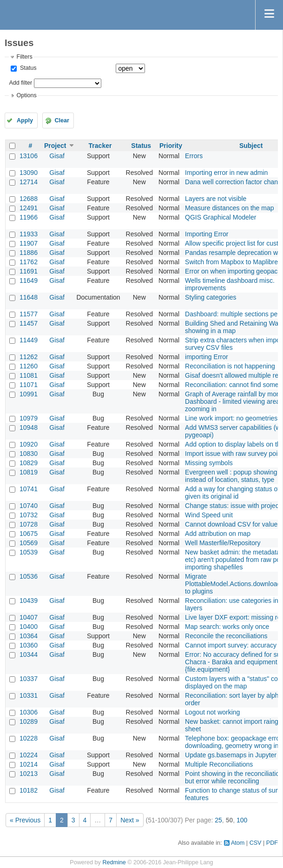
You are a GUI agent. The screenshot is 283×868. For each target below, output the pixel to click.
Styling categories (211, 297)
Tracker (100, 146)
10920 (29, 444)
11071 (29, 385)
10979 (29, 418)
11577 (29, 314)
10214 (29, 764)
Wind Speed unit (209, 515)
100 (242, 820)
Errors (194, 156)
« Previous (25, 820)
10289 (29, 721)
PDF (272, 843)
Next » (130, 820)
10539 (29, 552)
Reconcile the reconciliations (226, 636)
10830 (29, 454)
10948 (29, 427)
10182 (29, 790)
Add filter (20, 83)
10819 (29, 472)
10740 (29, 506)
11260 (29, 366)
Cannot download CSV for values (233, 524)
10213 (29, 774)
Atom (238, 843)
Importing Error (207, 234)
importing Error (207, 357)
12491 (29, 208)
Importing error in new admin (226, 173)
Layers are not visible (216, 199)
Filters (24, 57)
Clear (62, 120)
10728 (29, 524)
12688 (29, 199)
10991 (29, 394)
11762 (29, 262)
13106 (29, 156)
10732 (29, 515)
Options (26, 95)
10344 (29, 654)
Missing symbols (209, 463)
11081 (29, 375)
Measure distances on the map (229, 208)
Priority (171, 146)
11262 (29, 357)
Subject (251, 146)
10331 (29, 695)
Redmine (114, 862)
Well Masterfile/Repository (223, 543)
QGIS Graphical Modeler (220, 217)
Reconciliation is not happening (230, 366)
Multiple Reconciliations (219, 764)
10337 (29, 679)
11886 (29, 253)
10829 (29, 463)
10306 (29, 712)
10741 (29, 489)
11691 (29, 271)
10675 (29, 534)
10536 (29, 576)
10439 (29, 601)
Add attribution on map (218, 534)
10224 (29, 755)
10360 (29, 645)
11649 (29, 280)
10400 (29, 627)
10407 (29, 617)
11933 (29, 234)
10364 (29, 636)
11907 (29, 243)
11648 (29, 297)
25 (218, 820)
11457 (29, 323)
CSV (256, 843)
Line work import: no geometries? (233, 418)
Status (27, 68)
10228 (29, 738)
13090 (29, 173)
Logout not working (212, 712)
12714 (29, 182)
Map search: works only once (227, 627)
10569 (29, 543)
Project (55, 146)
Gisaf (57, 156)
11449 (29, 340)
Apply (25, 120)
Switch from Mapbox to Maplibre (231, 262)
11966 (29, 217)
